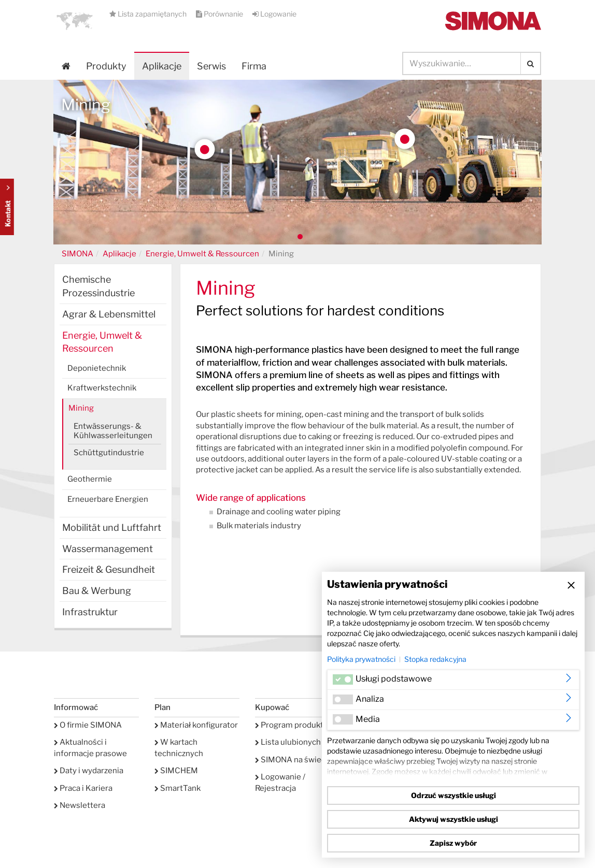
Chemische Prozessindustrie (98, 286)
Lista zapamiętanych (149, 14)
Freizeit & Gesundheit (109, 569)
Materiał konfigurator (196, 725)
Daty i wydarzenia (89, 771)
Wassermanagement (108, 549)
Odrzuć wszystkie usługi (454, 795)
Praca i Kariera (83, 788)
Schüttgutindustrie (109, 453)
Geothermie (90, 479)
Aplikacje (162, 66)
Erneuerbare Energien (108, 499)
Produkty (106, 66)
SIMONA (77, 254)
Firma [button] (254, 66)
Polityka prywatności (361, 659)
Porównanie (220, 14)
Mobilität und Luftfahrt (112, 527)
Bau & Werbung (97, 591)
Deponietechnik (97, 368)
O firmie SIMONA (88, 725)
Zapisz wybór (453, 843)
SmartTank (178, 788)
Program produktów (295, 725)
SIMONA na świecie (294, 760)
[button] (75, 21)
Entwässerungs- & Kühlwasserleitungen (113, 431)
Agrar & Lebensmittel (109, 314)
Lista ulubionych (288, 742)
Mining (81, 408)
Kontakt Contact (7, 207)
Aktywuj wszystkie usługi (454, 819)
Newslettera (80, 805)
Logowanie (274, 14)
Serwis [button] (211, 66)
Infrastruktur (90, 612)
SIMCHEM (176, 771)
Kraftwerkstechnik (102, 388)
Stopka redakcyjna (435, 659)
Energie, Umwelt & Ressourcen (202, 254)
